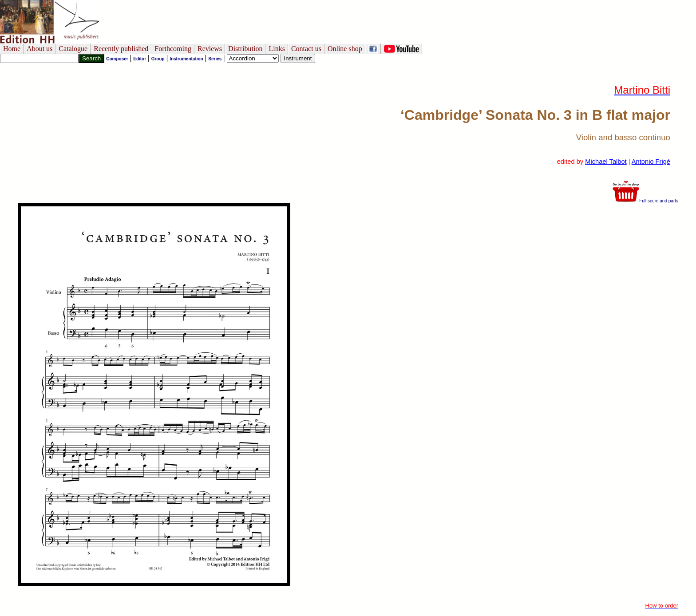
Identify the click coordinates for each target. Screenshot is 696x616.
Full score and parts (645, 201)
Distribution (245, 49)
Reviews (210, 49)
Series (215, 59)
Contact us (306, 49)
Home (12, 49)
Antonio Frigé (651, 162)
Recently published (121, 49)
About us (40, 49)
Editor (140, 59)
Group (158, 59)
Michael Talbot (606, 162)
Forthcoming (173, 49)
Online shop (345, 49)
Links (277, 49)
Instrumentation (186, 59)
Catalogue (73, 49)
